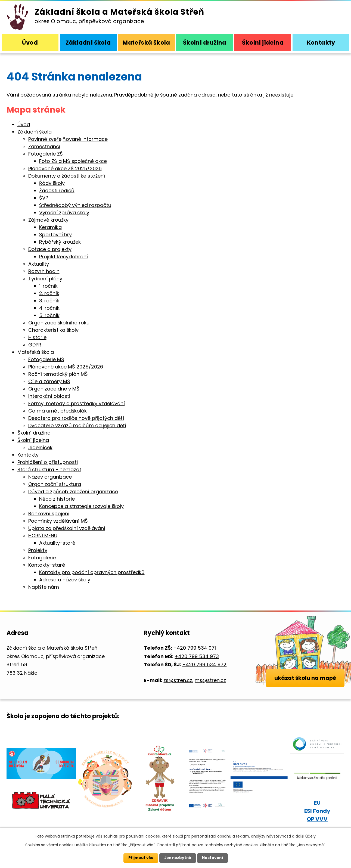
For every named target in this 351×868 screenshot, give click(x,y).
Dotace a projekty (50, 249)
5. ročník (49, 315)
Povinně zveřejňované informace (68, 139)
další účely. (306, 836)
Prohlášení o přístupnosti (48, 462)
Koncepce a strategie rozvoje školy (81, 506)
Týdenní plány (45, 279)
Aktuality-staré (57, 543)
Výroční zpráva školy (64, 213)
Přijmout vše (140, 858)
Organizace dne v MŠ (54, 389)
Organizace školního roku (59, 323)
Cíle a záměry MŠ (49, 381)
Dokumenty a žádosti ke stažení (67, 176)
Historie (37, 337)
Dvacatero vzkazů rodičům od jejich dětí (77, 425)
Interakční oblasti (49, 396)
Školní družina (205, 43)
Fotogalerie (42, 558)
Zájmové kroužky (48, 220)
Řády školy (52, 183)
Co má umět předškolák (58, 411)
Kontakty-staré (47, 565)
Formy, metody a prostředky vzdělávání (77, 403)
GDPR (35, 345)
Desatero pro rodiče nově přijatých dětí (76, 418)
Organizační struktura (55, 484)
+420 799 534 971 (194, 648)
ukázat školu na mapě (305, 685)
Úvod (30, 43)
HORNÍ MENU (43, 536)
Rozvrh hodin (44, 271)
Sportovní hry (55, 235)
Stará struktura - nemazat (49, 469)
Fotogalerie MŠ (46, 359)
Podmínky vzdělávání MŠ (58, 521)
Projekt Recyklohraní (63, 257)
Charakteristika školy (53, 330)
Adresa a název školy (65, 580)
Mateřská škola (146, 43)
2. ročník (49, 293)
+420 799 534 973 (196, 656)
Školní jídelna (263, 43)
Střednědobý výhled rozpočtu (75, 205)
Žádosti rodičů (57, 190)
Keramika (50, 227)
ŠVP (44, 198)
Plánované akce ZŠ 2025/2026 (65, 168)
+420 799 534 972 (204, 664)
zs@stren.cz (178, 680)
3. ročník (49, 301)
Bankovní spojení (49, 514)
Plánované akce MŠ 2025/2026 (66, 367)
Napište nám (44, 587)
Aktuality (39, 264)
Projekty (38, 550)
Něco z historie (57, 499)
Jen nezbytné (178, 858)
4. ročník (49, 308)
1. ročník (48, 286)
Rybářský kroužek (60, 242)
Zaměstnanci (44, 146)
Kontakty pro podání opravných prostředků (92, 572)
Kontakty (321, 43)
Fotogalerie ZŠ (46, 154)
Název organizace (50, 477)
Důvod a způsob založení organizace (73, 492)
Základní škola (88, 43)
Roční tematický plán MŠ (58, 374)
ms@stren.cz (210, 680)
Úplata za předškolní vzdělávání (67, 528)
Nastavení (214, 858)
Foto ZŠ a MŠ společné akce (73, 161)
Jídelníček (40, 447)
